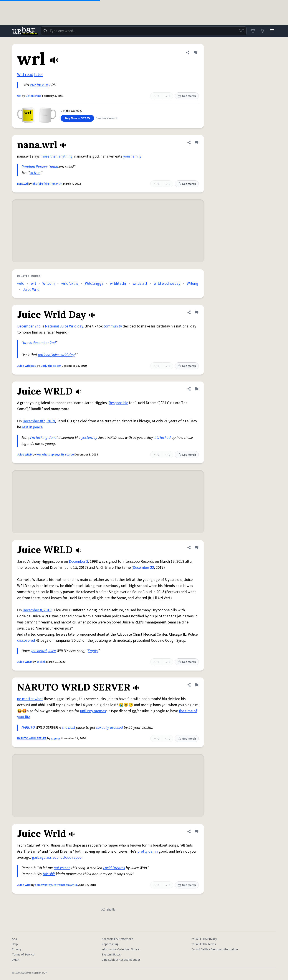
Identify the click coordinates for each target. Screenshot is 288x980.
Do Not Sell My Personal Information (215, 949)
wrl (19, 96)
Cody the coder (51, 366)
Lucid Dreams (114, 868)
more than (49, 156)
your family (132, 156)
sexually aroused (110, 728)
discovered (26, 640)
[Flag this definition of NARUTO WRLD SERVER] (197, 685)
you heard (39, 651)
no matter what (30, 699)
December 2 (79, 562)
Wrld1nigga (94, 284)
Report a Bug (110, 944)
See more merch (107, 118)
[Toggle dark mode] (263, 31)
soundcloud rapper (68, 857)
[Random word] (241, 31)
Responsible (118, 403)
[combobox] (144, 31)
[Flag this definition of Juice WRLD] (197, 389)
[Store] (253, 31)
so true (35, 173)
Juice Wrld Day (27, 366)
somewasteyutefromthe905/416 (56, 885)
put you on (62, 868)
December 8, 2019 (37, 610)
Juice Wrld (31, 290)
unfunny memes (93, 711)
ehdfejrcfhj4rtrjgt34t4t (47, 184)
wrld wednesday (167, 284)
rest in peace (32, 427)
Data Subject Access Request (121, 960)
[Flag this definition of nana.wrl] (197, 142)
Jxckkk (41, 662)
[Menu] (272, 31)
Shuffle (108, 910)
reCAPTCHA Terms (204, 944)
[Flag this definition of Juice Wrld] (197, 831)
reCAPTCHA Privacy (204, 939)
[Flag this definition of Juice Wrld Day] (197, 312)
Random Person (34, 167)
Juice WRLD (25, 455)
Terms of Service (23, 955)
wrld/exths (70, 284)
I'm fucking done (43, 438)
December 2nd (29, 326)
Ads (14, 939)
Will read (25, 75)
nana (54, 167)
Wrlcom (49, 284)
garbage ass (42, 857)
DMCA (16, 960)
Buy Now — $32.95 (77, 118)
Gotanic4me (34, 96)
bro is (27, 343)
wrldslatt (140, 284)
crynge (56, 738)
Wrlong (193, 284)
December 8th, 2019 (39, 421)
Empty (93, 651)
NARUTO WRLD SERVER (32, 738)
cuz (33, 85)
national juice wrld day (56, 355)
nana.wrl (22, 184)
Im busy (44, 85)
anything (65, 156)
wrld (21, 284)
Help (15, 944)
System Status (111, 955)
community (113, 326)
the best (69, 728)
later (39, 75)
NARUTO (28, 728)
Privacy (17, 949)
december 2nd (44, 343)
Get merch (187, 96)
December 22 (143, 568)
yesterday (89, 438)
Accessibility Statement (117, 939)
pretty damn (148, 851)
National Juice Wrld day (64, 326)
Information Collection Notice (121, 949)
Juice (52, 651)
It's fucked (163, 438)
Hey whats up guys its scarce (55, 455)
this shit (49, 874)
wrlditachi (118, 284)
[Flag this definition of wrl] (195, 53)
